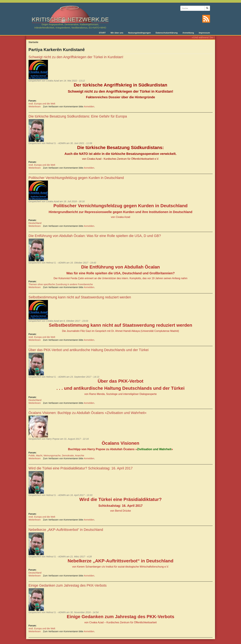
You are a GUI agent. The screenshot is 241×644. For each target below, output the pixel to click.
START (102, 33)
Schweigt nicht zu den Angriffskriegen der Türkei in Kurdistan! (76, 57)
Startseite (33, 42)
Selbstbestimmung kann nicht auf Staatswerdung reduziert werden (80, 297)
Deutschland (35, 223)
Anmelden (89, 107)
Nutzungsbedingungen (139, 33)
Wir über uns (117, 33)
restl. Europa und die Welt (42, 104)
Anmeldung (188, 33)
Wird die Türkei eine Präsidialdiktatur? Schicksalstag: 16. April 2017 (81, 468)
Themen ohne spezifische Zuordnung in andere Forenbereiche (61, 284)
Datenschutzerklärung (167, 33)
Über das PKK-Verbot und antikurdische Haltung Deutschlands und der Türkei (89, 350)
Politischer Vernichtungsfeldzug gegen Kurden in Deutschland (76, 178)
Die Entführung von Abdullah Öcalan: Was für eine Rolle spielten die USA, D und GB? (95, 236)
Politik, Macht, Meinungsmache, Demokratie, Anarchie (56, 456)
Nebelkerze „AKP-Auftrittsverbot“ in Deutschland (66, 530)
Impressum (204, 33)
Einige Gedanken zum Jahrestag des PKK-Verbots (68, 585)
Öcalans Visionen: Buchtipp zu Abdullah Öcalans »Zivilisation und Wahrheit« (88, 413)
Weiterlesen (35, 107)
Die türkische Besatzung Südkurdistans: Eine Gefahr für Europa (78, 116)
